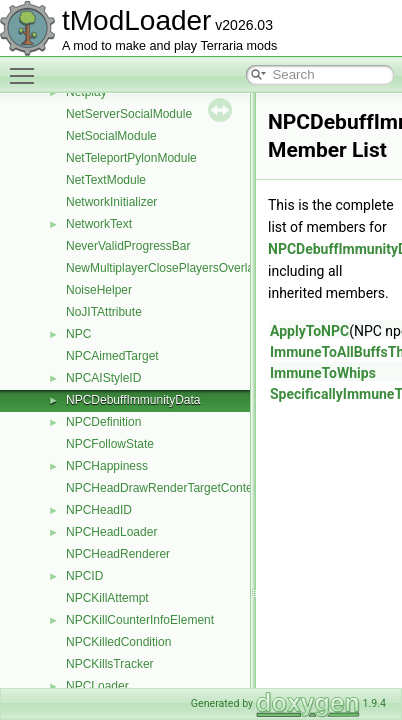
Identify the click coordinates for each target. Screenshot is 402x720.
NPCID (84, 576)
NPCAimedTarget (112, 356)
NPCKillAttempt (107, 598)
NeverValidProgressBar (128, 246)
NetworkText (99, 224)
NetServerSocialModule (129, 114)
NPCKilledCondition (118, 642)
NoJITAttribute (104, 312)
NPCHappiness (107, 466)
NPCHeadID (99, 510)
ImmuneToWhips (323, 373)
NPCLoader (97, 686)
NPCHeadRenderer (118, 554)
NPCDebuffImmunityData (133, 400)
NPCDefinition (103, 422)
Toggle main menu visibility (27, 67)
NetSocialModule (111, 136)
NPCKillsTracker (110, 664)
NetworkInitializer (111, 202)
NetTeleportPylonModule (131, 158)
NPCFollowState (110, 444)
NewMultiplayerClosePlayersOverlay (163, 268)
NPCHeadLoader (111, 532)
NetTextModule (106, 180)
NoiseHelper (99, 290)
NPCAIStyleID (103, 378)
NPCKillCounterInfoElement (140, 620)
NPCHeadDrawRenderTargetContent (164, 488)
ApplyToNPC (309, 331)
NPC (78, 334)
